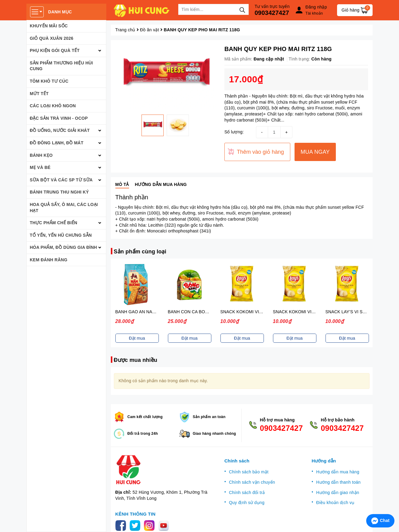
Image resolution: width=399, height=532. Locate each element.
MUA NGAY (315, 152)
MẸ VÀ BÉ (40, 167)
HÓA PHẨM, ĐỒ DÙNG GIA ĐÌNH (63, 247)
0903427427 (272, 13)
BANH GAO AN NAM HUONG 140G (150, 312)
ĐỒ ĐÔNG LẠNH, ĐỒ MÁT (57, 143)
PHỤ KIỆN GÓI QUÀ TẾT (55, 50)
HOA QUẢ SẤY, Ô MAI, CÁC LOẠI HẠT (64, 208)
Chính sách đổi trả (247, 493)
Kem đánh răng (49, 260)
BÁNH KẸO (41, 155)
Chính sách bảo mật (249, 472)
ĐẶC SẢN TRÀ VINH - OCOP (59, 118)
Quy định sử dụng (247, 503)
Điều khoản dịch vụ (335, 503)
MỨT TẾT (39, 94)
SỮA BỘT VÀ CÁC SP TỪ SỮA (61, 180)
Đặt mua (137, 338)
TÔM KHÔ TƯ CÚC (49, 81)
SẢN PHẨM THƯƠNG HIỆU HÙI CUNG (61, 66)
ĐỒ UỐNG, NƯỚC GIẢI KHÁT (60, 130)
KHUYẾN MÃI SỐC (49, 26)
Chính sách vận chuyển (252, 482)
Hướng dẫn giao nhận (338, 493)
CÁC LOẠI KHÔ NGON (53, 106)
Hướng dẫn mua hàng (338, 472)
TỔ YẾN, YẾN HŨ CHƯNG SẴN (61, 235)
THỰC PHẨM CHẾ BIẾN (53, 223)
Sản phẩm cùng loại (140, 252)
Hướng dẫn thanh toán (338, 482)
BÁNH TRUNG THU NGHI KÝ (59, 192)
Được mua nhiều (136, 360)
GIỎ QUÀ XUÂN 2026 (52, 38)
